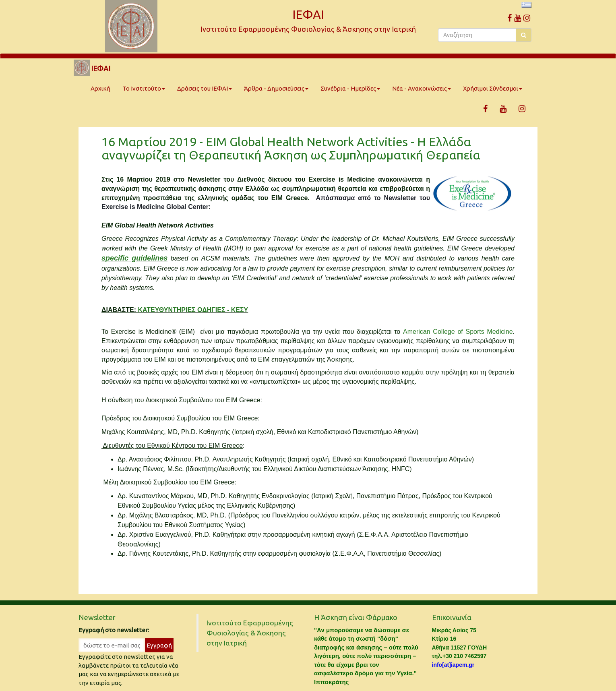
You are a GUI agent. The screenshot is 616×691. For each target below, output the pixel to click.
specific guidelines (134, 258)
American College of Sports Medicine (458, 332)
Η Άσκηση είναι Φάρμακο (356, 617)
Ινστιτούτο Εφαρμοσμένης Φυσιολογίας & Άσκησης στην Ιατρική (250, 633)
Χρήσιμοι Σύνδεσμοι (493, 88)
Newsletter (97, 617)
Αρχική (100, 88)
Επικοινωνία (452, 617)
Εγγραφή (159, 645)
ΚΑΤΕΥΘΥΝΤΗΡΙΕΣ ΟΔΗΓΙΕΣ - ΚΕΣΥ (193, 310)
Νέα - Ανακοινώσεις (422, 88)
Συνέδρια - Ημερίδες (350, 88)
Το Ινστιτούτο (144, 88)
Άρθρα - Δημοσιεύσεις (276, 88)
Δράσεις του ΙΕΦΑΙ (205, 88)
